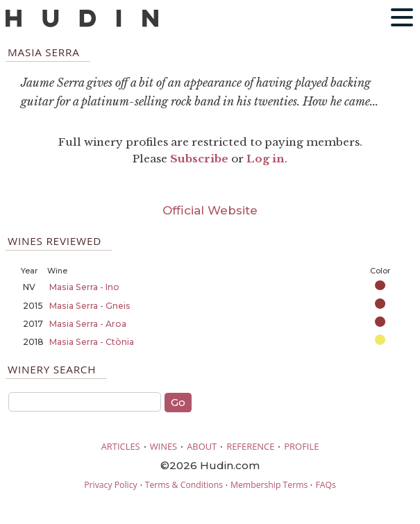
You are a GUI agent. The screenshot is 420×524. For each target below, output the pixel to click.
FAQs (325, 485)
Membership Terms (269, 485)
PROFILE (301, 446)
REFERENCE (250, 446)
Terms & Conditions (184, 485)
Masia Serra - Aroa (88, 324)
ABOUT (202, 446)
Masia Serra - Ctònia (92, 342)
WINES (164, 446)
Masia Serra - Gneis (90, 306)
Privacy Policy (110, 485)
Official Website (210, 210)
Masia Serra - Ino (84, 287)
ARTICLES (121, 446)
